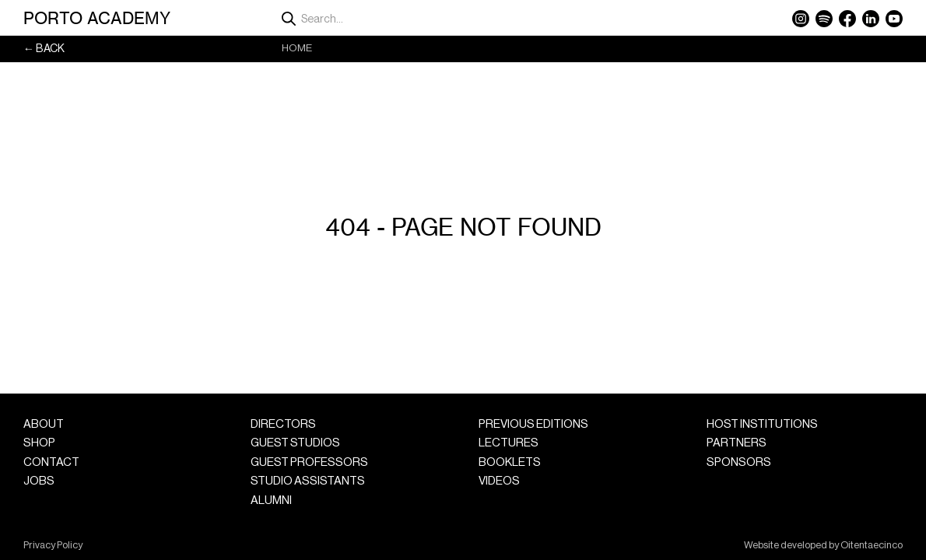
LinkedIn (871, 19)
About (44, 424)
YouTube (894, 19)
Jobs (39, 481)
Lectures (509, 443)
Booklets (510, 462)
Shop (39, 443)
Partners (737, 443)
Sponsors (739, 462)
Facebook (847, 19)
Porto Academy (97, 18)
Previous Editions (533, 424)
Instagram (801, 19)
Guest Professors (309, 462)
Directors (283, 424)
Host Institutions (762, 424)
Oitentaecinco (872, 545)
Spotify (824, 19)
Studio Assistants (308, 481)
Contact (51, 462)
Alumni (271, 500)
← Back (44, 49)
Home (297, 48)
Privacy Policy (53, 545)
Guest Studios (295, 443)
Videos (499, 481)
